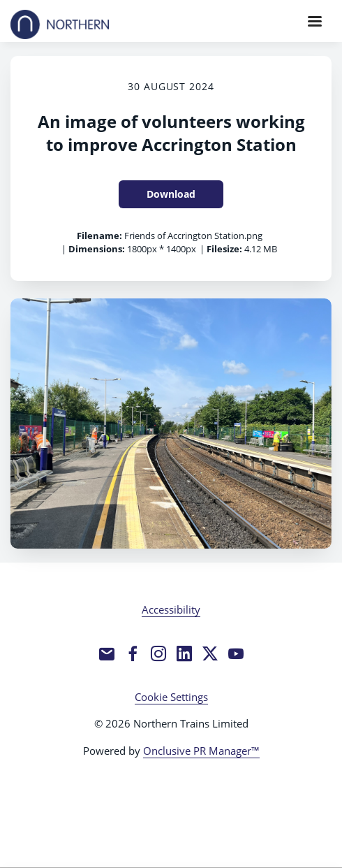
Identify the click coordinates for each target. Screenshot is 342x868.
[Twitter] (210, 653)
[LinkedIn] (184, 653)
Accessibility (171, 609)
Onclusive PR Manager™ (201, 751)
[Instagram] (158, 653)
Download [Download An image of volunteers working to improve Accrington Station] (171, 194)
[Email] (107, 653)
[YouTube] (236, 653)
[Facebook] (133, 653)
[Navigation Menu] (315, 21)
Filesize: (224, 249)
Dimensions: (97, 249)
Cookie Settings (171, 697)
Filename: (99, 236)
